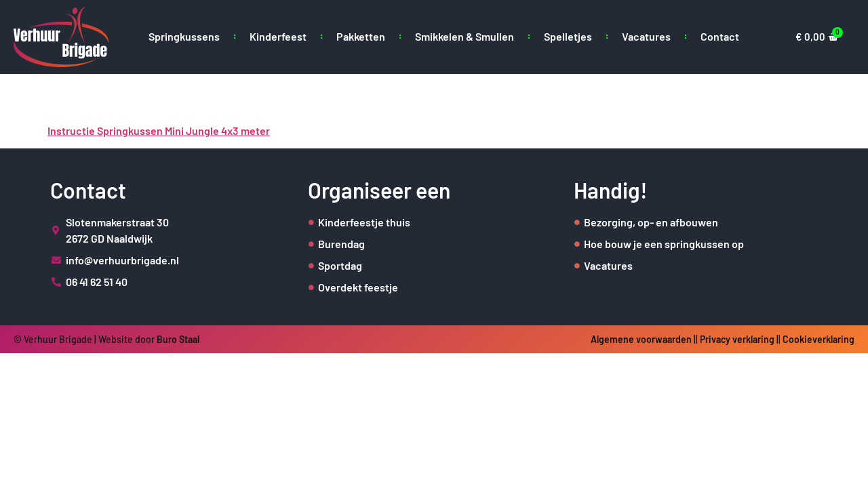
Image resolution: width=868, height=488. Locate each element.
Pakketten (361, 36)
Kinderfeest (278, 36)
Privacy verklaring (737, 339)
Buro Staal (178, 339)
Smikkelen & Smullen (465, 36)
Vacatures (646, 36)
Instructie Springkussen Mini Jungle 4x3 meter (159, 130)
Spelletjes (568, 36)
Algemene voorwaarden (641, 339)
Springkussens (184, 36)
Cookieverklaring (818, 339)
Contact (720, 36)
